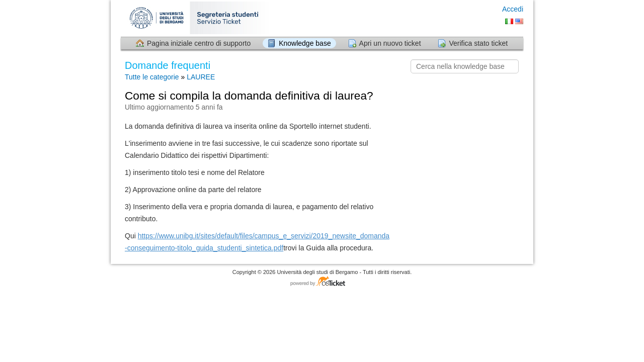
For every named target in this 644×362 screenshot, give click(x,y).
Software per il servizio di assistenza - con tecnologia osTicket (322, 282)
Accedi (513, 9)
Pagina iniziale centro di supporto (199, 43)
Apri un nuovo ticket (390, 43)
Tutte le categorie (152, 77)
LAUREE (201, 77)
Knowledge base (305, 43)
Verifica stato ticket (478, 43)
